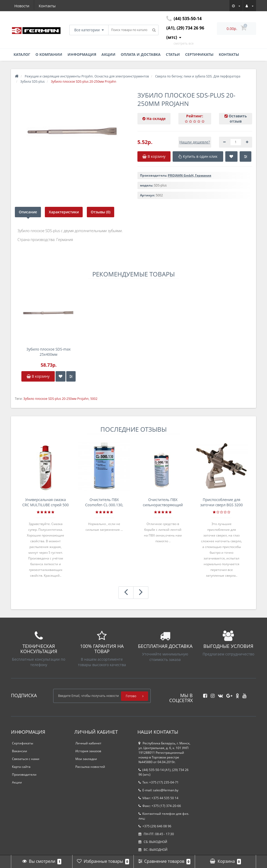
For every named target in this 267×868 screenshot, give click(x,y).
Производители (24, 774)
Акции (108, 54)
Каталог (22, 54)
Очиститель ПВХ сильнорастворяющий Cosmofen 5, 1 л (163, 502)
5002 (94, 399)
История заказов (88, 751)
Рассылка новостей (90, 767)
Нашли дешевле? (195, 142)
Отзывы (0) (101, 212)
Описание (28, 212)
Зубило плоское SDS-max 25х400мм (48, 352)
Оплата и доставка (141, 54)
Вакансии (20, 751)
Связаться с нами (26, 759)
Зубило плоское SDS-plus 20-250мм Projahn (56, 399)
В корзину (38, 376)
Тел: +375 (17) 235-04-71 (159, 782)
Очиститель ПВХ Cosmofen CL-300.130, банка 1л (104, 502)
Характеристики (64, 212)
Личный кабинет (88, 743)
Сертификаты (199, 54)
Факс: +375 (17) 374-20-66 (160, 806)
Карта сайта (21, 767)
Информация (82, 54)
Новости (22, 6)
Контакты (47, 6)
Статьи (173, 54)
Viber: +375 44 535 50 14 (158, 798)
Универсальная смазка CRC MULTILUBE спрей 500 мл (46, 502)
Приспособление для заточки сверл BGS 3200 (222, 502)
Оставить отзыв (238, 119)
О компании (49, 54)
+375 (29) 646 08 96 (155, 826)
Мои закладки (86, 759)
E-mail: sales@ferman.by (158, 790)
